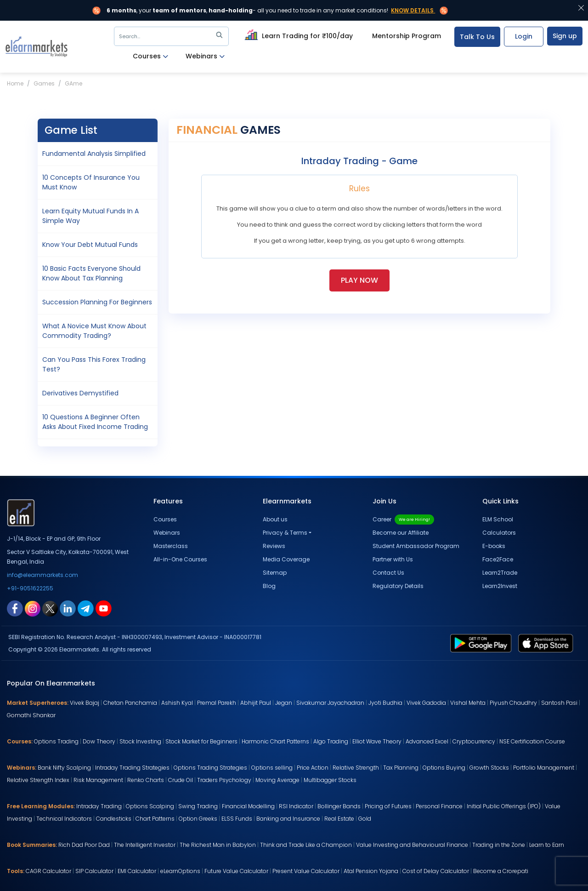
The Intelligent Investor (145, 845)
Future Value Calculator (236, 871)
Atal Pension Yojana (371, 871)
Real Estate (339, 819)
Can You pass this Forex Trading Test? (94, 364)
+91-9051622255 (30, 588)
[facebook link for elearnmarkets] (15, 608)
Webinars (205, 56)
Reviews (274, 546)
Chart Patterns (155, 819)
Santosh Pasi (559, 703)
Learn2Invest (500, 586)
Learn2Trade (500, 573)
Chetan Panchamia (130, 703)
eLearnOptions (180, 871)
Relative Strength (356, 768)
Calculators (499, 533)
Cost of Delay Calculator (436, 871)
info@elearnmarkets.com (42, 575)
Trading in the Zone (499, 845)
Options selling (272, 768)
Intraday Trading (99, 806)
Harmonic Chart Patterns (275, 741)
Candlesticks (114, 819)
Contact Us (388, 573)
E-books (494, 546)
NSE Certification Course (532, 741)
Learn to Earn (547, 845)
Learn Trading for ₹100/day (297, 34)
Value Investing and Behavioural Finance (412, 845)
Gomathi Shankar (31, 715)
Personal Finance (439, 806)
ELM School (498, 519)
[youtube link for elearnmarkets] (104, 608)
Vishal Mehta (468, 703)
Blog (269, 586)
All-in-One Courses (180, 559)
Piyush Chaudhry (513, 703)
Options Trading (56, 741)
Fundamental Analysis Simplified (94, 154)
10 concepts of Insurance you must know (91, 182)
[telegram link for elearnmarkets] (86, 608)
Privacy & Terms (285, 533)
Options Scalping (150, 806)
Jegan (284, 703)
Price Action (313, 768)
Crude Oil (181, 780)
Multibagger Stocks (330, 780)
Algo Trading (331, 741)
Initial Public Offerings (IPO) (504, 806)
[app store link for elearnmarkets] (547, 643)
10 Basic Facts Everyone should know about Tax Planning (91, 273)
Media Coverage (286, 559)
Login (524, 36)
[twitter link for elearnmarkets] (50, 608)
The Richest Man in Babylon (218, 845)
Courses (150, 56)
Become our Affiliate (401, 533)
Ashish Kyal (177, 703)
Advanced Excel (427, 741)
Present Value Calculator (306, 871)
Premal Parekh (217, 703)
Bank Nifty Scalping (64, 768)
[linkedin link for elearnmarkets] (68, 608)
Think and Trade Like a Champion (306, 845)
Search (172, 36)
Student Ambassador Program (416, 546)
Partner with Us (393, 559)
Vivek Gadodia (426, 703)
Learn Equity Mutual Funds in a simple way (90, 216)
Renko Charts (146, 780)
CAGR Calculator (48, 871)
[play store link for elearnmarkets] (483, 643)
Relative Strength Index (38, 780)
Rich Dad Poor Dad (84, 845)
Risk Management (98, 780)
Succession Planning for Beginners (97, 302)
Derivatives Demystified (80, 393)
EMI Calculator (137, 871)
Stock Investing (140, 741)
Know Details (412, 10)
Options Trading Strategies (210, 768)
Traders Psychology (224, 780)
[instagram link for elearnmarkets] (33, 608)
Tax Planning (401, 768)
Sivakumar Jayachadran (330, 703)
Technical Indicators (64, 819)
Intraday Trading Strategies (132, 768)
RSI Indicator (296, 806)
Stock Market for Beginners (201, 741)
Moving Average (277, 780)
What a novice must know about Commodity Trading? (94, 331)
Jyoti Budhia (385, 703)
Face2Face (498, 559)
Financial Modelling (248, 806)
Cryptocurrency (474, 741)
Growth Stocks (489, 768)
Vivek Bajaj (85, 703)
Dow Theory (99, 741)
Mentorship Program (407, 36)
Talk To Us (477, 37)
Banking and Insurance (288, 819)
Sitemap (275, 573)
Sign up (565, 36)
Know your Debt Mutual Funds (90, 245)
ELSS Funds (237, 819)
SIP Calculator (94, 871)
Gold (365, 819)
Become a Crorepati (501, 871)
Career (403, 519)
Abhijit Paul (256, 703)
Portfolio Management (544, 768)
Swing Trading (198, 806)
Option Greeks (198, 819)
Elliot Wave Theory (377, 741)
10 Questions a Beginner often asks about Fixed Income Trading (95, 422)
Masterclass (171, 546)
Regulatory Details (398, 586)
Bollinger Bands (339, 806)
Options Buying (444, 768)
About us (275, 519)
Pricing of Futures (388, 806)
